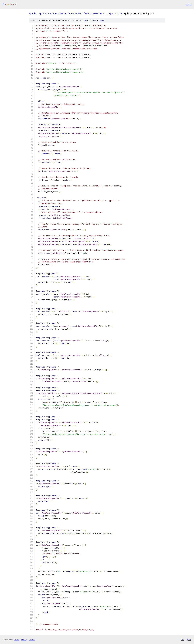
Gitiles (17, 640)
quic (112, 13)
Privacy (24, 640)
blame (101, 20)
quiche (33, 13)
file (86, 20)
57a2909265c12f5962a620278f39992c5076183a (77, 13)
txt (182, 640)
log (93, 20)
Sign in (188, 4)
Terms (32, 640)
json (189, 640)
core (119, 13)
